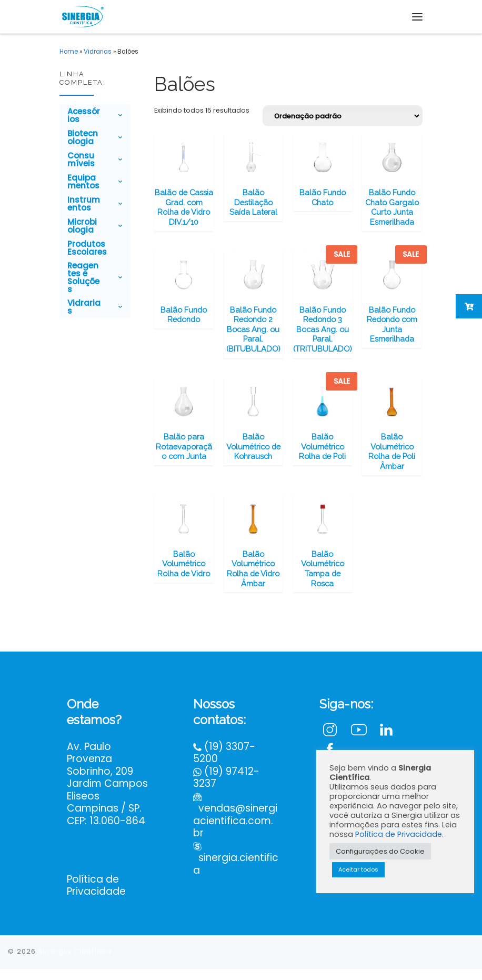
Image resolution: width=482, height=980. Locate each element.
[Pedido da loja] (343, 116)
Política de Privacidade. (399, 834)
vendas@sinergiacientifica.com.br (235, 832)
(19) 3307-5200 (224, 764)
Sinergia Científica (75, 962)
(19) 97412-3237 (226, 789)
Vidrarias (98, 52)
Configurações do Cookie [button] (380, 851)
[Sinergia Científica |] (82, 15)
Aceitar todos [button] (358, 869)
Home (69, 52)
